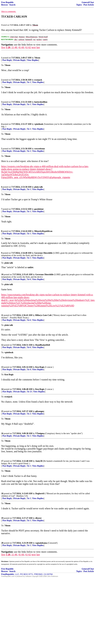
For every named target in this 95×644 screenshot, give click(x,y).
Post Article (89, 5)
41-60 (21, 47)
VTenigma (40, 433)
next (34, 47)
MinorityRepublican (43, 231)
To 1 (29, 82)
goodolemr (39, 209)
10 (2, 274)
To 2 (29, 414)
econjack (38, 80)
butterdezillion (41, 102)
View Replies (33, 60)
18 (2, 494)
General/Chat (88, 2)
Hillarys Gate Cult (43, 315)
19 (2, 518)
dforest (39, 518)
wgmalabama (41, 543)
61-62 (28, 47)
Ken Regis (40, 367)
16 (2, 433)
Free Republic (7, 2)
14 (2, 389)
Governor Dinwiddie (43, 253)
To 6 (29, 279)
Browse (4, 5)
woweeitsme (40, 149)
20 (2, 543)
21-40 (14, 47)
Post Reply (7, 60)
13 (2, 367)
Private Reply (20, 60)
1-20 (8, 47)
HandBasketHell (43, 345)
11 (2, 315)
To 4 (29, 370)
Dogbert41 (40, 494)
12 (2, 345)
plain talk (39, 187)
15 (2, 411)
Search (12, 5)
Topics (79, 5)
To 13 (29, 392)
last (38, 47)
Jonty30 (39, 461)
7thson (37, 58)
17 (2, 461)
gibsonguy (40, 411)
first (3, 47)
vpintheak (39, 124)
